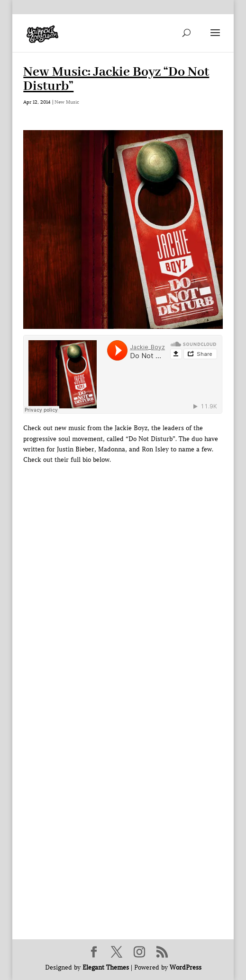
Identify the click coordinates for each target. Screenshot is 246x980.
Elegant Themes (106, 967)
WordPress (186, 967)
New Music (67, 102)
